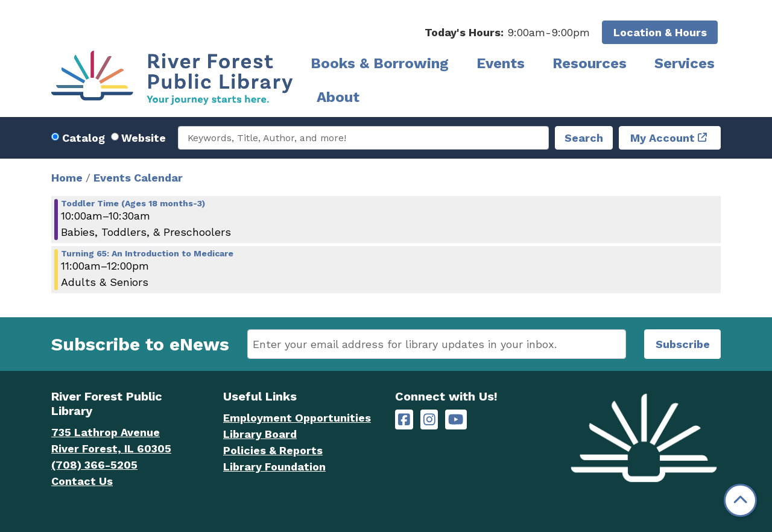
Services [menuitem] (685, 63)
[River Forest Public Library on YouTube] (456, 420)
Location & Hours (660, 32)
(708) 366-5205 (94, 465)
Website (144, 138)
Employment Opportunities (297, 418)
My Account (663, 138)
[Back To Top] (740, 500)
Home (67, 178)
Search (584, 138)
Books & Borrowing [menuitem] (380, 63)
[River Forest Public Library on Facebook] (404, 420)
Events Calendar (138, 178)
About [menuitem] (338, 97)
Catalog (84, 138)
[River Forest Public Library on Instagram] (429, 420)
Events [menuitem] (501, 63)
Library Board (260, 434)
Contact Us (82, 481)
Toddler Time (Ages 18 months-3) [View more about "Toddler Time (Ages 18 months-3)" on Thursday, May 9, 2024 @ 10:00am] (133, 203)
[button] (507, 32)
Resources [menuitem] (590, 63)
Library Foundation (274, 467)
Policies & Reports (273, 450)
